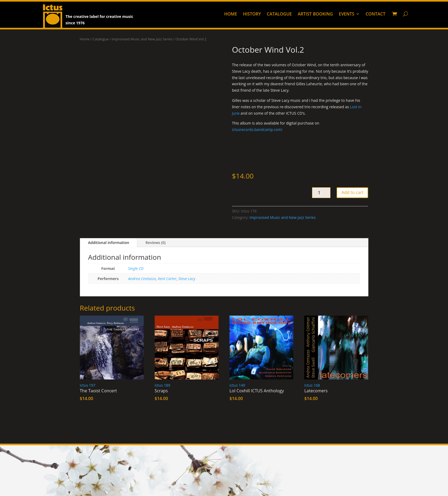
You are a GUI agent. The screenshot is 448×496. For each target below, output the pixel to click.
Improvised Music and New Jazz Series (142, 39)
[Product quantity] (321, 193)
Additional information (109, 243)
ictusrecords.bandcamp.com (257, 129)
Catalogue (279, 14)
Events (346, 14)
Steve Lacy (187, 279)
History (252, 14)
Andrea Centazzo (142, 279)
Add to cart (352, 192)
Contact (375, 14)
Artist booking (315, 14)
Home (231, 14)
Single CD (136, 268)
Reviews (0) (155, 243)
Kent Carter (167, 279)
